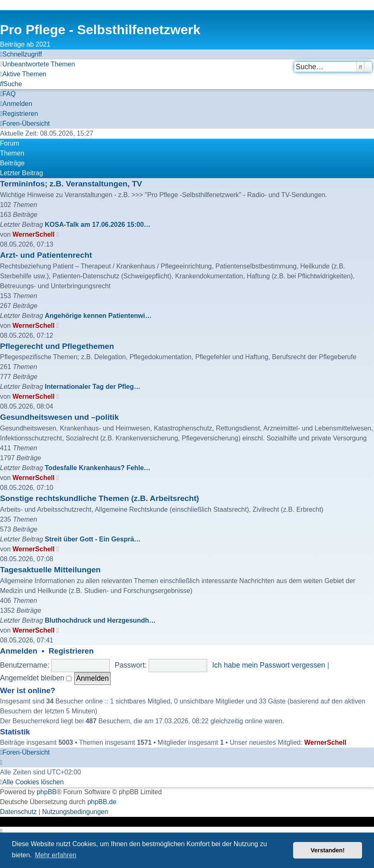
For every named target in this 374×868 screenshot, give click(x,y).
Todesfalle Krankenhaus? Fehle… (98, 468)
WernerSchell (33, 234)
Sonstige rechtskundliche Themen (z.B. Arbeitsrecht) (99, 498)
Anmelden (19, 651)
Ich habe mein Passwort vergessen (269, 665)
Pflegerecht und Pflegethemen (57, 346)
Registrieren (71, 651)
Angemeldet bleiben (36, 678)
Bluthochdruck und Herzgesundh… (100, 620)
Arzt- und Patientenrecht (46, 255)
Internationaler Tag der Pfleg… (93, 387)
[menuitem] (38, 64)
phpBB (47, 792)
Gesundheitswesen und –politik (59, 417)
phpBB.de (102, 802)
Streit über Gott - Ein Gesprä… (93, 539)
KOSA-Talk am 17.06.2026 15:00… (98, 225)
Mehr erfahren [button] (56, 855)
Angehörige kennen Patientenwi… (98, 316)
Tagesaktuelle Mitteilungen (50, 570)
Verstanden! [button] (328, 850)
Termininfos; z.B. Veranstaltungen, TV (71, 184)
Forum (9, 143)
